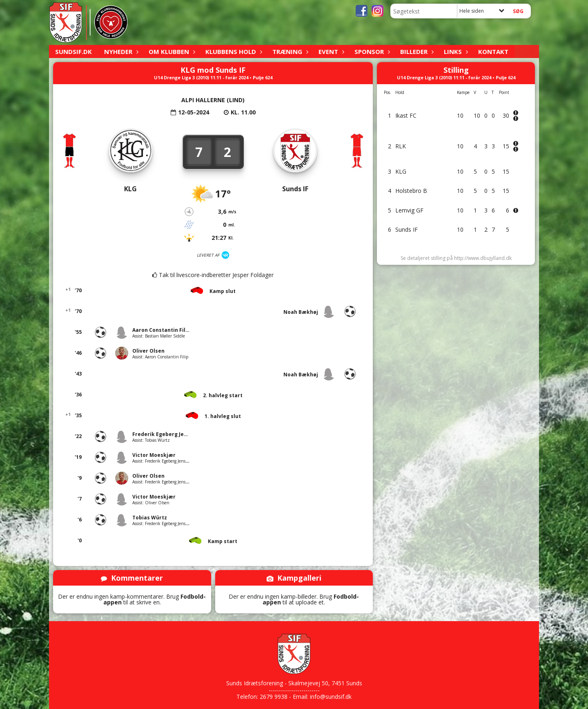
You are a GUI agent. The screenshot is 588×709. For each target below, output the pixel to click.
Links (455, 51)
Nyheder (120, 51)
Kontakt (493, 51)
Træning (289, 51)
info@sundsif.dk (331, 697)
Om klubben (171, 51)
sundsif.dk (73, 51)
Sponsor (371, 51)
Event (330, 51)
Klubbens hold (233, 51)
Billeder (416, 51)
